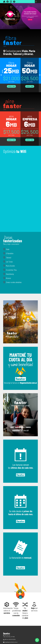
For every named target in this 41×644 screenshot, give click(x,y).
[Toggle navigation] (36, 2)
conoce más (11, 86)
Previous (1, 75)
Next (40, 75)
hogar (11, 65)
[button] (7, 608)
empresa (30, 119)
